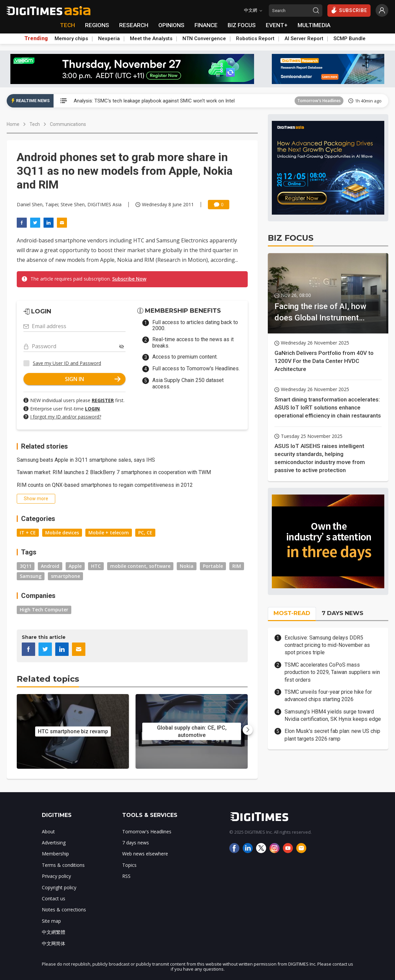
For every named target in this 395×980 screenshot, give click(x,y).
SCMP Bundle (349, 39)
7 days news (136, 843)
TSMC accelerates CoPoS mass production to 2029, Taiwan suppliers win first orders (332, 672)
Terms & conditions (63, 865)
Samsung (31, 576)
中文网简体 (54, 943)
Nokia (187, 566)
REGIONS (97, 25)
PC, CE (145, 533)
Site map (51, 921)
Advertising (54, 843)
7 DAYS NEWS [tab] (342, 613)
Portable (213, 566)
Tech (35, 124)
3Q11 (26, 566)
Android (50, 566)
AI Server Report (304, 39)
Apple (75, 566)
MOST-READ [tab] (292, 613)
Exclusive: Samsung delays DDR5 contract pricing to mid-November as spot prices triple (327, 645)
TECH (67, 25)
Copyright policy (59, 887)
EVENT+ (277, 25)
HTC (96, 566)
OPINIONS (171, 25)
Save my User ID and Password (67, 363)
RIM (237, 566)
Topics (129, 865)
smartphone (65, 576)
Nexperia (109, 39)
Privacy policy (56, 876)
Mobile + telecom (109, 533)
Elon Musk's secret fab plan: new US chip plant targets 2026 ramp (332, 735)
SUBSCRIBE (349, 10)
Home (13, 124)
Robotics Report (255, 39)
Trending (36, 39)
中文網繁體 (54, 932)
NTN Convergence (204, 39)
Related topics (48, 679)
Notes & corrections (64, 910)
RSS (126, 876)
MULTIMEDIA (314, 25)
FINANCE (206, 25)
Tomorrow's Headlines (319, 101)
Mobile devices (62, 533)
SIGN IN (93, 379)
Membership (55, 854)
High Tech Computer (44, 610)
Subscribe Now (129, 279)
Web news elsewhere (145, 854)
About (48, 832)
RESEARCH (134, 25)
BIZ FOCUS (242, 25)
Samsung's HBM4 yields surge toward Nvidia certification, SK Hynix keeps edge (333, 715)
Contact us (54, 898)
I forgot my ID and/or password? (66, 417)
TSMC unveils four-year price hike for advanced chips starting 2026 (328, 696)
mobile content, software (140, 566)
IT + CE (28, 533)
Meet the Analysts (151, 39)
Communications (68, 124)
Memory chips (71, 39)
